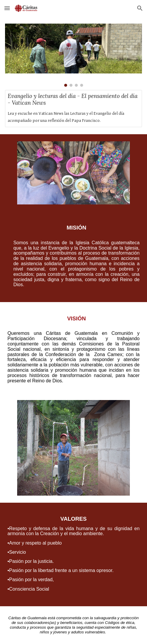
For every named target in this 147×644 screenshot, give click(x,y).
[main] (73, 257)
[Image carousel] (73, 55)
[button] (7, 8)
